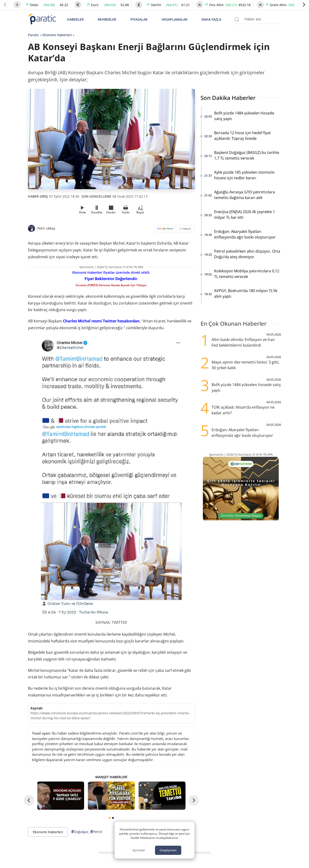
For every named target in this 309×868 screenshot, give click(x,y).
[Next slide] (304, 5)
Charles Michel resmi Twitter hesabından (101, 321)
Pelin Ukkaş (46, 228)
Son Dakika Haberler (228, 98)
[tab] (110, 818)
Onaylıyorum (168, 850)
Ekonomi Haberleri (57, 35)
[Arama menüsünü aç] (237, 19)
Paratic (33, 35)
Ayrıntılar (139, 850)
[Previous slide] (5, 5)
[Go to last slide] (29, 800)
